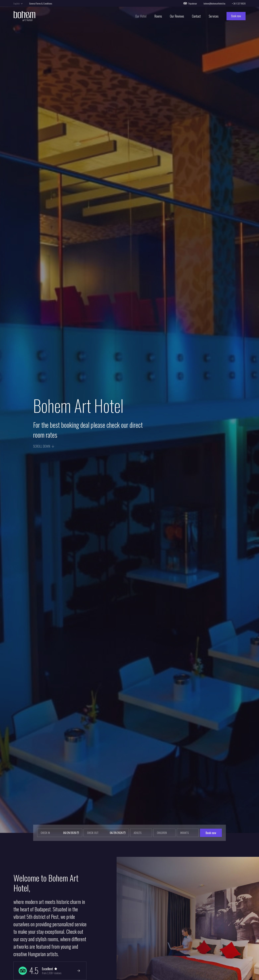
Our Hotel (141, 17)
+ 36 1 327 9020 (239, 3)
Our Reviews (177, 17)
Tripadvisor (190, 3)
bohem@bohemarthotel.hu (214, 3)
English (18, 3)
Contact (196, 17)
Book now (236, 17)
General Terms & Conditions (41, 3)
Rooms (158, 17)
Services (214, 17)
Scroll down (44, 446)
